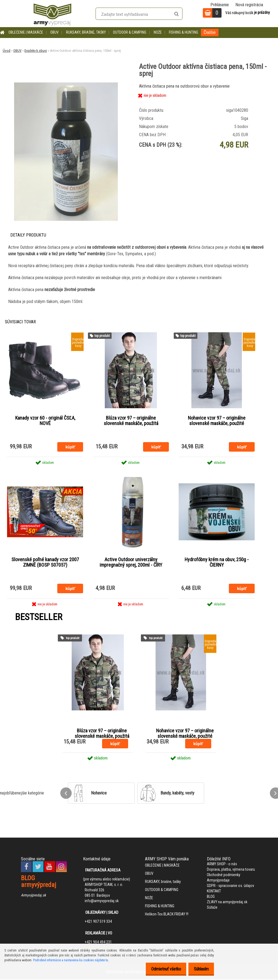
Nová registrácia (249, 5)
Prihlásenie (220, 5)
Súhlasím (200, 969)
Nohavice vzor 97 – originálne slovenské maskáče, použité (217, 421)
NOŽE (158, 32)
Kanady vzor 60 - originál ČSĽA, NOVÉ (45, 421)
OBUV (54, 32)
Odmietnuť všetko (162, 969)
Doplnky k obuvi (36, 51)
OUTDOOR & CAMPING (130, 32)
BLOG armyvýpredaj (39, 882)
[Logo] (52, 14)
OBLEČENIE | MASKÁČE (26, 32)
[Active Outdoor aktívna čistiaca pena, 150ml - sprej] (66, 84)
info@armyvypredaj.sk (102, 901)
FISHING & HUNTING (184, 32)
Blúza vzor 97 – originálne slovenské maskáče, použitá (131, 421)
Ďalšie (210, 32)
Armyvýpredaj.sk (33, 896)
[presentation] (66, 794)
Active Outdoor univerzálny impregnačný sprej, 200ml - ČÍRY (131, 563)
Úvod (7, 51)
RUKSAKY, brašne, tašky (86, 32)
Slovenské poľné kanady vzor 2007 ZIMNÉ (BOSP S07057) (45, 563)
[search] (176, 14)
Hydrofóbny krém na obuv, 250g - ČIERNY (217, 563)
